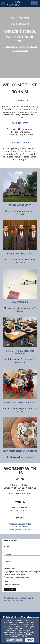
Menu (35, 3)
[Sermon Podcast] (20, 527)
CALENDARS (20, 302)
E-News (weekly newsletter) (15, 575)
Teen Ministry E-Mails (13, 584)
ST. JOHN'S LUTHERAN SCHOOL (20, 352)
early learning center (20, 403)
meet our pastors (20, 254)
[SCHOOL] (29, 32)
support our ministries (20, 451)
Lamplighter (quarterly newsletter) (17, 577)
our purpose (20, 143)
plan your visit (20, 205)
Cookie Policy (23, 636)
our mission (20, 100)
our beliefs (20, 123)
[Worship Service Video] (20, 524)
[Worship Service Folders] (20, 530)
